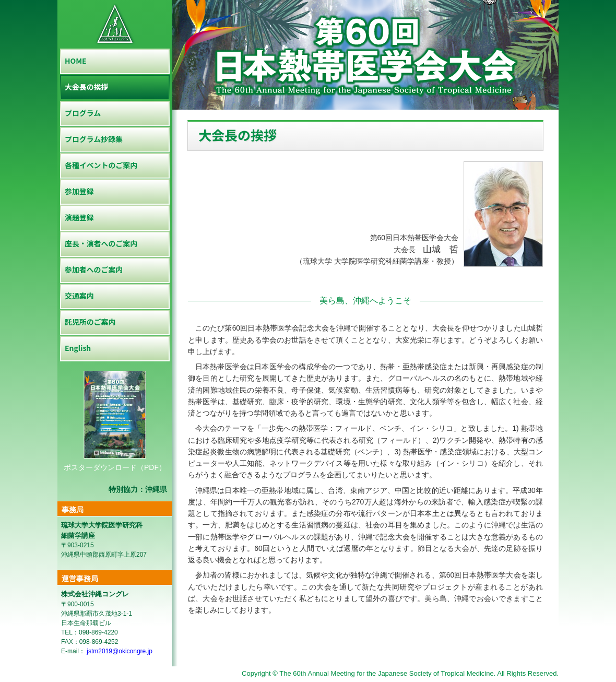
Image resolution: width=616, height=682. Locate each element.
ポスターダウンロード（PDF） (115, 467)
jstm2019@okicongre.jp (119, 651)
